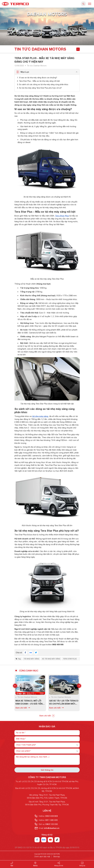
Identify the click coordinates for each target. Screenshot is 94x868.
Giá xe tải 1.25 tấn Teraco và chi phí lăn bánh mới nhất (64, 702)
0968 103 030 (52, 824)
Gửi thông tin (47, 770)
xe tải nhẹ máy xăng (51, 659)
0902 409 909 (51, 816)
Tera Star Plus (62, 216)
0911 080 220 (51, 820)
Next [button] (79, 686)
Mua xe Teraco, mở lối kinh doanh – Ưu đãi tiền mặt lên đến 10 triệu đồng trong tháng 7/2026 (30, 702)
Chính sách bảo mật (42, 856)
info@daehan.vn (52, 828)
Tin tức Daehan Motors (37, 66)
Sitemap (57, 856)
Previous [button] (15, 686)
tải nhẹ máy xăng (40, 416)
